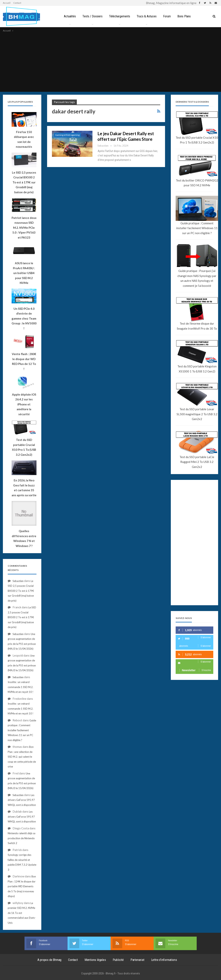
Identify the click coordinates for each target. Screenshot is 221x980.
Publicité (118, 960)
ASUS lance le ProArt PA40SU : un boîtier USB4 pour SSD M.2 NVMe (24, 273)
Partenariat (137, 960)
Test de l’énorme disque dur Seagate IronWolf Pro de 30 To (197, 326)
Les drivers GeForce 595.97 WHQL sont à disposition (22, 800)
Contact (17, 3)
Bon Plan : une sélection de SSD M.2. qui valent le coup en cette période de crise (22, 757)
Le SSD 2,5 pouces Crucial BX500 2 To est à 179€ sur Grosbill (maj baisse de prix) (24, 182)
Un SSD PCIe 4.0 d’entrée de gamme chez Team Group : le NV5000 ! (24, 318)
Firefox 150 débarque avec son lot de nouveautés (24, 139)
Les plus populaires (20, 102)
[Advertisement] (110, 62)
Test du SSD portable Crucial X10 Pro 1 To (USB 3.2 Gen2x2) (197, 140)
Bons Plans (185, 16)
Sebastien (18, 581)
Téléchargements (119, 16)
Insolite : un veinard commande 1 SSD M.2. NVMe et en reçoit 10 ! (21, 687)
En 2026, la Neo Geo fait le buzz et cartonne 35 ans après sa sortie (24, 488)
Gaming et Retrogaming (67, 135)
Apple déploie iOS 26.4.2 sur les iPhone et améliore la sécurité (24, 404)
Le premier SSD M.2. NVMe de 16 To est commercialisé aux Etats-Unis (22, 913)
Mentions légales (95, 960)
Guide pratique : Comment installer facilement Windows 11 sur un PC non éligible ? (197, 228)
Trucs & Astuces (147, 16)
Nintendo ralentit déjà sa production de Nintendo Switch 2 (22, 838)
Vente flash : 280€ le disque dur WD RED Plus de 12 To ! (24, 361)
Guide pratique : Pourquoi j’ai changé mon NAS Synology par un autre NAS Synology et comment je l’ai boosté (197, 278)
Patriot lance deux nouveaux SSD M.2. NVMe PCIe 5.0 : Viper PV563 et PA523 (24, 228)
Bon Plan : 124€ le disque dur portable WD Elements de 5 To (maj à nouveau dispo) (22, 886)
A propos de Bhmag (50, 960)
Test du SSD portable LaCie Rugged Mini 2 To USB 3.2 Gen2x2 (197, 462)
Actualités (68, 16)
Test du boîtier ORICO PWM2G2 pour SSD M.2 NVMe (197, 183)
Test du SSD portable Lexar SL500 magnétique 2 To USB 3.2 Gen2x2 (197, 414)
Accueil (7, 3)
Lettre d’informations (164, 960)
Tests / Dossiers (91, 16)
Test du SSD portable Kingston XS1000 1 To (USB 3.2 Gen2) (197, 369)
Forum (168, 16)
